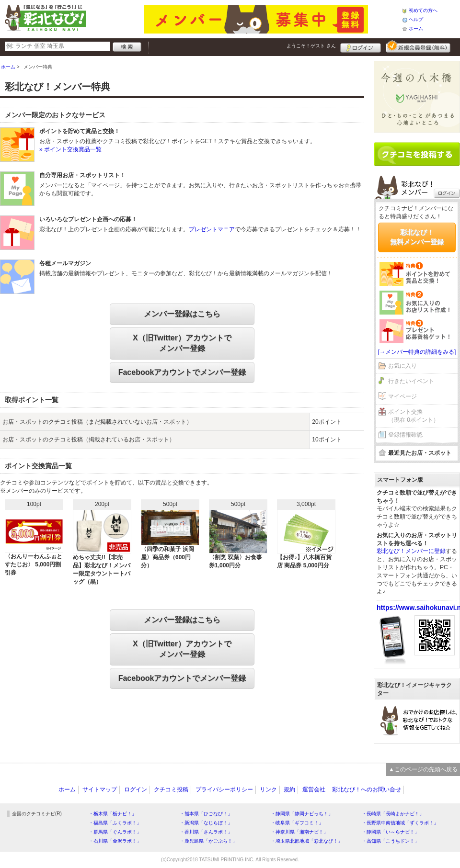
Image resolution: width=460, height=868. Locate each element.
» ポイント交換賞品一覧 (70, 149)
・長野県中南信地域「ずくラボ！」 (400, 823)
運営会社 (314, 789)
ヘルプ (416, 19)
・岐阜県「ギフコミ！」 (297, 823)
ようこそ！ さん (311, 46)
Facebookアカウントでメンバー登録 (182, 372)
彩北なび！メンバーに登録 (411, 551)
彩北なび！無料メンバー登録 (417, 237)
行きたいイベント (411, 381)
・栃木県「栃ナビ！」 (113, 814)
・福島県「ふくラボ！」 (115, 823)
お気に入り (402, 366)
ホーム (416, 28)
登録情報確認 (405, 435)
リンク (268, 789)
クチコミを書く (417, 154)
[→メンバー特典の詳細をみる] (417, 352)
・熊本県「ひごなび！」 (206, 814)
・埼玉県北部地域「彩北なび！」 (307, 841)
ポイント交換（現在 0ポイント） (414, 416)
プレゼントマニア (212, 229)
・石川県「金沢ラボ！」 (115, 841)
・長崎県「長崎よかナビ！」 (393, 814)
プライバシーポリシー (224, 789)
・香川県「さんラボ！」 (206, 832)
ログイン (361, 46)
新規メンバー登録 (418, 46)
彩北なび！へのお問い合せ (367, 789)
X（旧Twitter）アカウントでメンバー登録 (182, 343)
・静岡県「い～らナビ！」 (391, 832)
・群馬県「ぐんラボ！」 (115, 832)
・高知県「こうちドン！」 (391, 841)
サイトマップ (100, 789)
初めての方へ (423, 10)
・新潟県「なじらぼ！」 (206, 823)
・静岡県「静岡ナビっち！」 (302, 814)
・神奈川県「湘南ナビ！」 (299, 832)
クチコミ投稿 (171, 789)
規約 (289, 789)
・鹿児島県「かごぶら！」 (208, 841)
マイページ (402, 396)
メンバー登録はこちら (182, 314)
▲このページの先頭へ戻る (423, 769)
